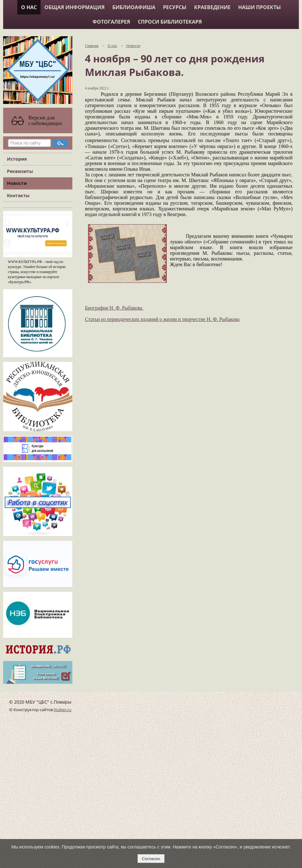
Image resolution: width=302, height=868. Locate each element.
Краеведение (212, 7)
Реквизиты (20, 171)
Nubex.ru (63, 710)
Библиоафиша (134, 7)
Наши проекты (260, 7)
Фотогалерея (111, 22)
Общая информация (75, 7)
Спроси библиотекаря (170, 22)
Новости (17, 183)
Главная (92, 46)
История (17, 159)
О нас (29, 7)
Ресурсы (175, 7)
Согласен (151, 859)
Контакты (18, 195)
